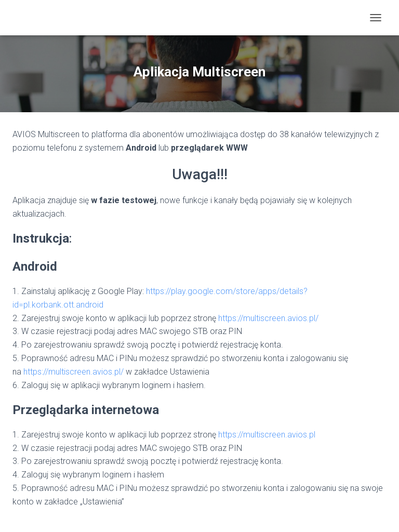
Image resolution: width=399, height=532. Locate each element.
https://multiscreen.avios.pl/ (268, 318)
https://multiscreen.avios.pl (267, 435)
